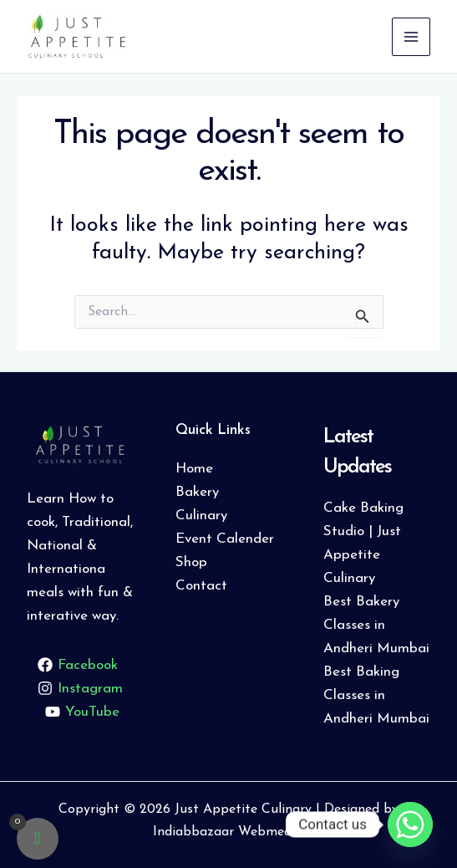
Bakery (197, 492)
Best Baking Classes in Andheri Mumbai (376, 695)
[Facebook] (78, 665)
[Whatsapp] (410, 825)
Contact (201, 586)
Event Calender (225, 539)
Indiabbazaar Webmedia (228, 832)
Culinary (201, 516)
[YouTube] (83, 712)
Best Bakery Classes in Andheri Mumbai (376, 625)
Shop (191, 562)
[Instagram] (80, 688)
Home (194, 469)
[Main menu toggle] (411, 37)
